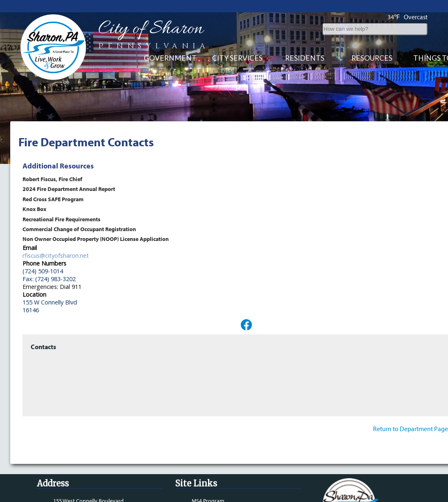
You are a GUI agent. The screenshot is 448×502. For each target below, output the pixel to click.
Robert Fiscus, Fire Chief (52, 179)
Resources (372, 58)
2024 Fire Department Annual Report (69, 189)
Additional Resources (58, 166)
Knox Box (34, 209)
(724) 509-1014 (43, 271)
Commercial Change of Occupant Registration (79, 229)
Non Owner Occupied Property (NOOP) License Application (96, 239)
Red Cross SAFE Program (53, 199)
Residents (305, 58)
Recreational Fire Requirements (61, 219)
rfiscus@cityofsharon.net (56, 256)
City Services (237, 58)
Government (170, 58)
